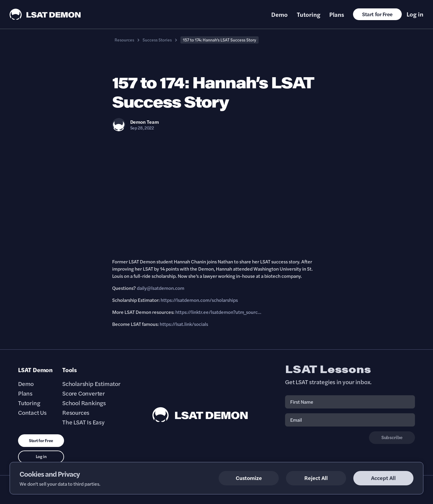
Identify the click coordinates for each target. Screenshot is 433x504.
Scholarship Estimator (91, 384)
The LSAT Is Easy (83, 422)
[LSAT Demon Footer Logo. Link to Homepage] (200, 415)
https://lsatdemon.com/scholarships (199, 300)
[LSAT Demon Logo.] (45, 14)
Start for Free (377, 14)
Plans (337, 14)
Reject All (316, 478)
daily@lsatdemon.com (161, 288)
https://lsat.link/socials (184, 324)
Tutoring (309, 14)
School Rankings (84, 403)
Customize (249, 478)
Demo (279, 14)
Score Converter (84, 393)
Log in (415, 14)
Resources (124, 40)
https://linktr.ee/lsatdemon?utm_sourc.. (218, 312)
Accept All (383, 478)
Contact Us (32, 412)
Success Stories (157, 40)
